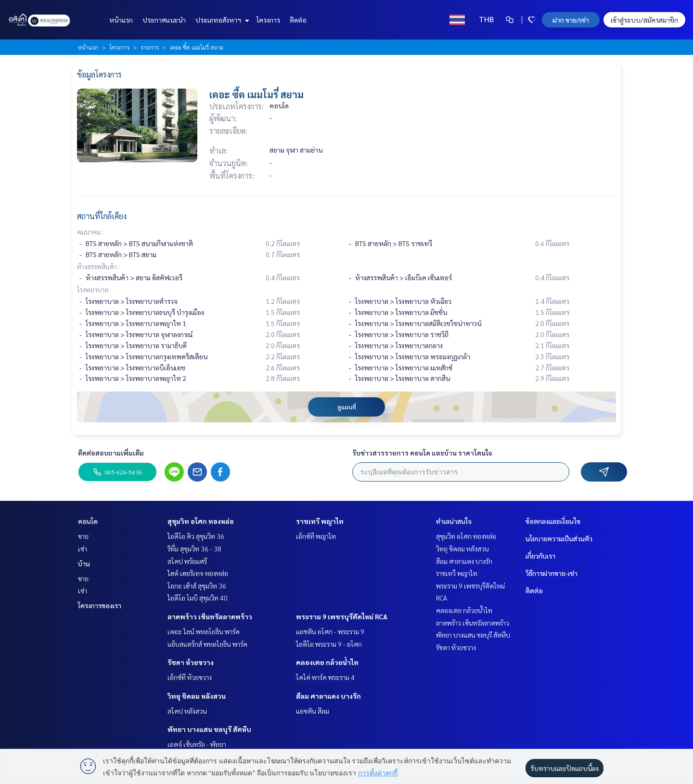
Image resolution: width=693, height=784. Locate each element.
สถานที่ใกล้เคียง (102, 216)
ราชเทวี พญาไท (320, 521)
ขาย (83, 536)
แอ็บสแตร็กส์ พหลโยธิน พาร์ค (207, 644)
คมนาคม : (90, 232)
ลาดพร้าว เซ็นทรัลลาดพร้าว (210, 616)
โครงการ (268, 20)
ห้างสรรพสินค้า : (98, 266)
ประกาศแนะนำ (164, 20)
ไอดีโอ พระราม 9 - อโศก (329, 644)
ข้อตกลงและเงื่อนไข (553, 521)
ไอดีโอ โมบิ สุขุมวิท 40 (198, 598)
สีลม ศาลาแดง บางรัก (328, 696)
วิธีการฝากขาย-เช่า (552, 573)
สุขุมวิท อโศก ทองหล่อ (201, 521)
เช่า (83, 549)
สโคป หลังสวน (187, 711)
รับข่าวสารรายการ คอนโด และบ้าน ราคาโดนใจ (422, 453)
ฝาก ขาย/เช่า (571, 20)
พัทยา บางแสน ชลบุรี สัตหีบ (209, 729)
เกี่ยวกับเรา (540, 556)
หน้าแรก (121, 20)
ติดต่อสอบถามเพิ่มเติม (111, 453)
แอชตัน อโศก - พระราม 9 (330, 631)
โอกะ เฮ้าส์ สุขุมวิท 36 (197, 586)
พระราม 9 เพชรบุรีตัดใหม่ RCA (342, 616)
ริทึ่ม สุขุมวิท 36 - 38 (194, 549)
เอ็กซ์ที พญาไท (316, 536)
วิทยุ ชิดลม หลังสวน (197, 696)
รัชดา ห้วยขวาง (191, 662)
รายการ (150, 47)
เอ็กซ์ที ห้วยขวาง (190, 677)
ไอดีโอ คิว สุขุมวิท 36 (196, 536)
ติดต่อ (298, 20)
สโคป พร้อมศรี (187, 561)
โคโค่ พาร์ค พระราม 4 (325, 677)
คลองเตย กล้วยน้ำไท (327, 662)
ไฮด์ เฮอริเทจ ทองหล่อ (198, 573)
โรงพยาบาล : (94, 289)
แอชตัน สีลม (313, 711)
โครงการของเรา (100, 605)
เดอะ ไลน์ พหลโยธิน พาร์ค (204, 631)
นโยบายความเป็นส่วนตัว (559, 538)
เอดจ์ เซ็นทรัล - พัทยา (197, 744)
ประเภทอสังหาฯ (221, 20)
